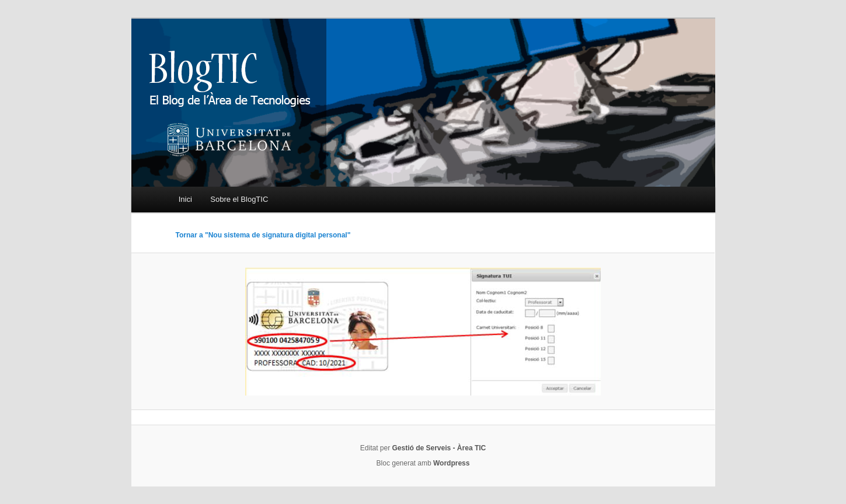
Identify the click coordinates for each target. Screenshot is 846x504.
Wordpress (451, 463)
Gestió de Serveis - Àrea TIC (439, 448)
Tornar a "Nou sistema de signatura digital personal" (263, 235)
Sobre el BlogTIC (239, 199)
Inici (185, 199)
